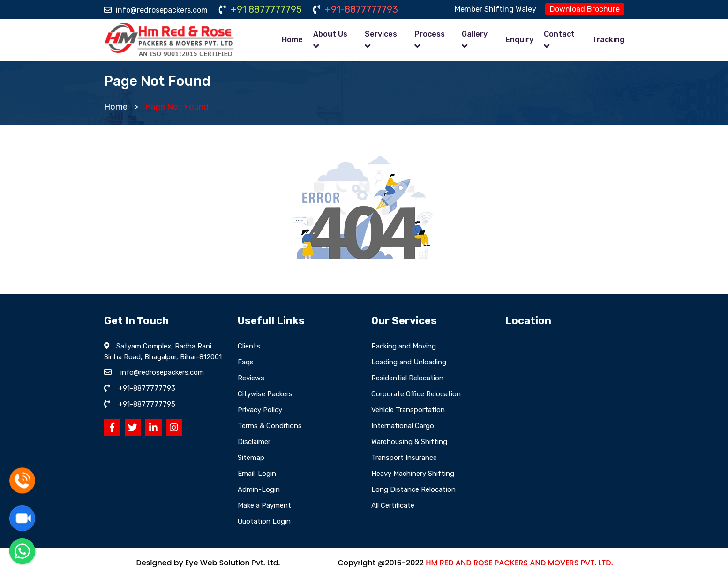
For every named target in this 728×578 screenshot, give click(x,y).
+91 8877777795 (260, 9)
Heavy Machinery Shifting (413, 474)
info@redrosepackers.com (156, 10)
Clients (249, 346)
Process (430, 34)
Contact (559, 34)
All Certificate (393, 505)
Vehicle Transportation (408, 410)
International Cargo (403, 426)
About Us (330, 34)
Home (292, 40)
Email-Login (257, 474)
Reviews (251, 378)
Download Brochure (585, 9)
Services (381, 34)
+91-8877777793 (356, 9)
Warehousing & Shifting (409, 442)
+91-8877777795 (147, 404)
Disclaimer (254, 442)
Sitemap (251, 458)
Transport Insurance (404, 458)
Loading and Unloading (409, 362)
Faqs (246, 362)
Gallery (475, 34)
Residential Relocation (407, 378)
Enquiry (519, 40)
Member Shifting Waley (495, 9)
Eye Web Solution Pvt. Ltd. (233, 563)
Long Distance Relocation (413, 489)
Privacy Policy (260, 410)
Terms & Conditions (270, 426)
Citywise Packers (265, 394)
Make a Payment (264, 505)
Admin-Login (259, 489)
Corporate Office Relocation (416, 394)
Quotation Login (264, 521)
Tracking (608, 40)
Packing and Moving (404, 346)
